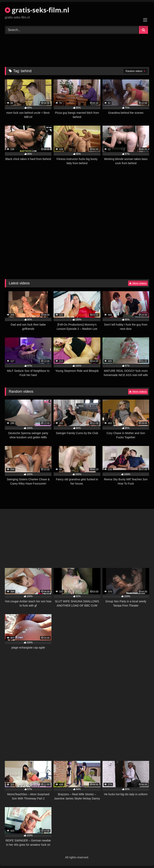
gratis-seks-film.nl (37, 10)
